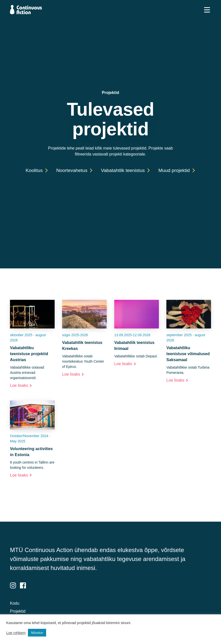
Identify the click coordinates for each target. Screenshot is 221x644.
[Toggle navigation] (207, 10)
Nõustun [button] (37, 633)
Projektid (18, 611)
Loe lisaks (19, 385)
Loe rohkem (16, 633)
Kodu (15, 603)
